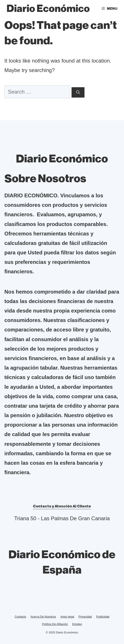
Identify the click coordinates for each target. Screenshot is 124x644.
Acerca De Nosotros (43, 617)
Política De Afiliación (55, 624)
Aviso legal (67, 617)
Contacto (20, 617)
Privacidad (85, 617)
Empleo (77, 624)
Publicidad (103, 617)
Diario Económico (48, 9)
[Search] (78, 93)
